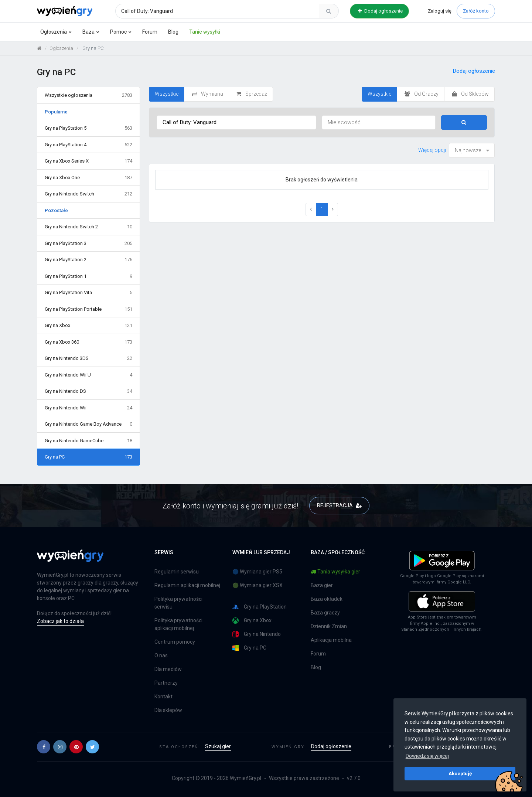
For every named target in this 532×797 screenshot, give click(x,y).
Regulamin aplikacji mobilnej (187, 585)
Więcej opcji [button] (432, 150)
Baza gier (322, 585)
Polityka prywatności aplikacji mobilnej (178, 624)
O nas (161, 655)
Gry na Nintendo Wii (88, 408)
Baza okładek (327, 599)
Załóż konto (476, 11)
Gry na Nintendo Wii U (88, 375)
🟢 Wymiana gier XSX (258, 585)
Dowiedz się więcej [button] (427, 756)
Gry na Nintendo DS (88, 391)
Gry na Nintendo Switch (88, 194)
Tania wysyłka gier (335, 572)
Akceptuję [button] (460, 773)
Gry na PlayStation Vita (88, 293)
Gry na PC (88, 457)
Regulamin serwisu (177, 572)
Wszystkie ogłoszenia (88, 95)
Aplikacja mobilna (331, 640)
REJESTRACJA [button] (339, 505)
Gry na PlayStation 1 (88, 276)
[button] (44, 747)
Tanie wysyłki (205, 32)
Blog (173, 32)
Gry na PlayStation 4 (88, 145)
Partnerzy (166, 683)
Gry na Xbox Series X (88, 161)
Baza (88, 32)
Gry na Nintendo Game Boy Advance (88, 424)
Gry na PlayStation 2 (88, 260)
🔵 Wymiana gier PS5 (257, 572)
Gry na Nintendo (257, 634)
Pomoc (118, 32)
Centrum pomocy (175, 642)
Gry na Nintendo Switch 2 (88, 227)
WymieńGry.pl (245, 778)
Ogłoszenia (54, 32)
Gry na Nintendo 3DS (88, 358)
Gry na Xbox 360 (88, 342)
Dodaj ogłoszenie (380, 11)
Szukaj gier (218, 746)
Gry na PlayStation (260, 607)
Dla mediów (168, 669)
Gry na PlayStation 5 (88, 128)
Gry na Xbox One (88, 178)
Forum (150, 32)
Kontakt (163, 696)
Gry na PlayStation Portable (88, 309)
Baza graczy (325, 613)
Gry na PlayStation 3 (88, 243)
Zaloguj (440, 11)
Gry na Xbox (88, 326)
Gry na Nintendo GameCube (88, 441)
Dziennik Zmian (329, 626)
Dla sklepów (168, 710)
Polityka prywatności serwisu (178, 603)
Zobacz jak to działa (60, 621)
